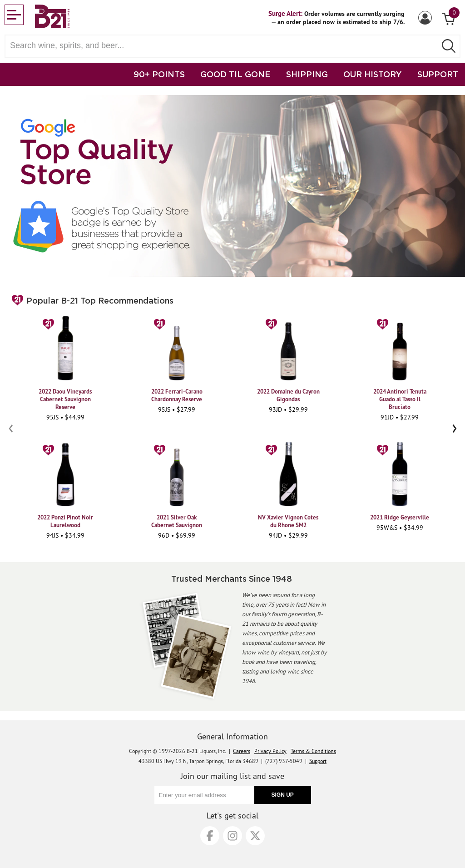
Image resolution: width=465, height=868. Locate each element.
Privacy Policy (270, 751)
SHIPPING (307, 74)
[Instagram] (232, 836)
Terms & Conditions (313, 751)
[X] (255, 836)
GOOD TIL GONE (235, 74)
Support (318, 761)
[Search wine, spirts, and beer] (223, 46)
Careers (242, 751)
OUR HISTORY (373, 74)
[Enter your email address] (204, 795)
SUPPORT (438, 74)
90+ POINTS (159, 74)
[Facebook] (210, 836)
